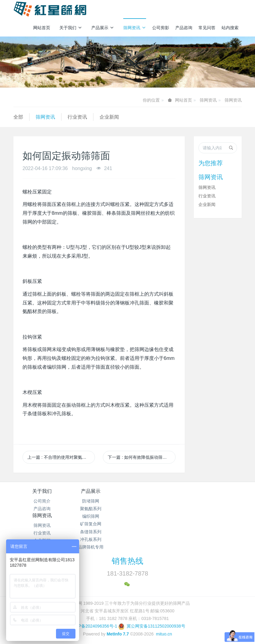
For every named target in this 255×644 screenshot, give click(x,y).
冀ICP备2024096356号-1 (93, 623)
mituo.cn (164, 631)
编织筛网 (99, 516)
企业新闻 (109, 117)
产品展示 (103, 28)
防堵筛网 (99, 501)
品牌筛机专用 (99, 547)
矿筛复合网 (99, 524)
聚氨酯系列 (99, 509)
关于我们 (71, 28)
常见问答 (207, 28)
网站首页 (42, 28)
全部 (18, 117)
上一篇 (61, 457)
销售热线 (127, 558)
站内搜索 (230, 28)
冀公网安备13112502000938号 (152, 623)
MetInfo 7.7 (118, 631)
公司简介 (42, 501)
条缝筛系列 (99, 532)
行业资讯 (77, 117)
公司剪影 (161, 28)
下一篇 (139, 457)
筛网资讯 (135, 28)
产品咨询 (184, 28)
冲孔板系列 (99, 539)
